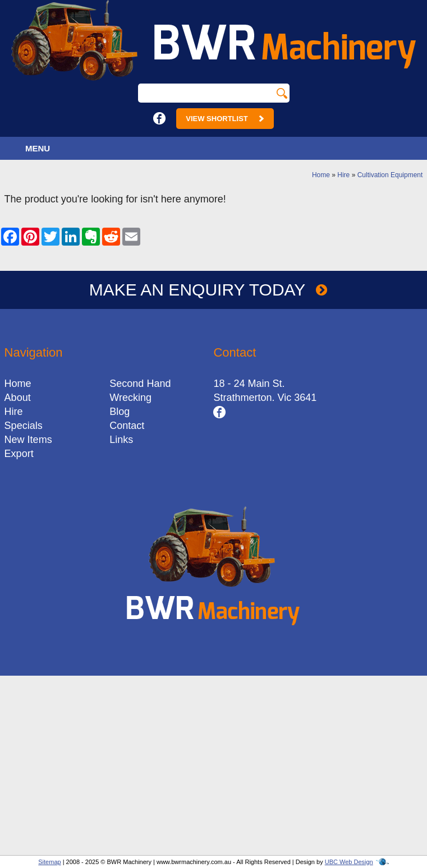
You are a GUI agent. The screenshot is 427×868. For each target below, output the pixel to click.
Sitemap (49, 862)
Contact (127, 426)
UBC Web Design (349, 862)
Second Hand (140, 384)
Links (121, 440)
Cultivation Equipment (390, 175)
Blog (120, 412)
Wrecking (130, 398)
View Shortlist (225, 119)
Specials (24, 426)
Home (321, 175)
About (18, 398)
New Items (28, 440)
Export (19, 454)
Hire (343, 175)
